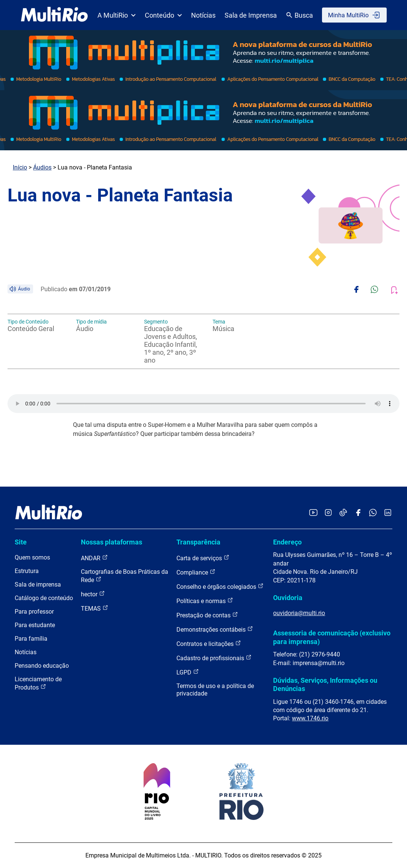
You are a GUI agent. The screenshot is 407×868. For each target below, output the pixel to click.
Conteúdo (163, 15)
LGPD (188, 672)
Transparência (198, 542)
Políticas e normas (205, 601)
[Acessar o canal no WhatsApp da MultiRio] (373, 513)
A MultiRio (117, 15)
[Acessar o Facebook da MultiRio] (358, 513)
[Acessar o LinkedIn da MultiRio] (388, 513)
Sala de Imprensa (251, 15)
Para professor (34, 612)
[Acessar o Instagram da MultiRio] (328, 513)
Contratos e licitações (209, 643)
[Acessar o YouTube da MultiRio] (313, 513)
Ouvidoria (288, 598)
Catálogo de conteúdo (44, 598)
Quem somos (32, 557)
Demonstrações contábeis (215, 629)
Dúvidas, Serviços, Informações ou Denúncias (325, 684)
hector (93, 594)
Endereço (287, 542)
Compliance (196, 572)
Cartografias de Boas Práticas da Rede (125, 576)
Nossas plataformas (112, 542)
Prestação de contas (207, 615)
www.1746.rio (310, 718)
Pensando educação (42, 666)
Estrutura (27, 571)
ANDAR (94, 558)
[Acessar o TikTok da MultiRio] (343, 513)
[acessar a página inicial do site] (54, 15)
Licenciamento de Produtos (38, 683)
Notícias (203, 15)
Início (20, 167)
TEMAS (95, 608)
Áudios (42, 167)
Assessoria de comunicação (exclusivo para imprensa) (332, 637)
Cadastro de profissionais (214, 658)
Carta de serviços (203, 558)
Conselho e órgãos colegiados (220, 586)
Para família (31, 639)
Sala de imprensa (38, 584)
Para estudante (35, 625)
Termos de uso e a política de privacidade (215, 690)
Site (21, 542)
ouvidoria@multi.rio (299, 613)
